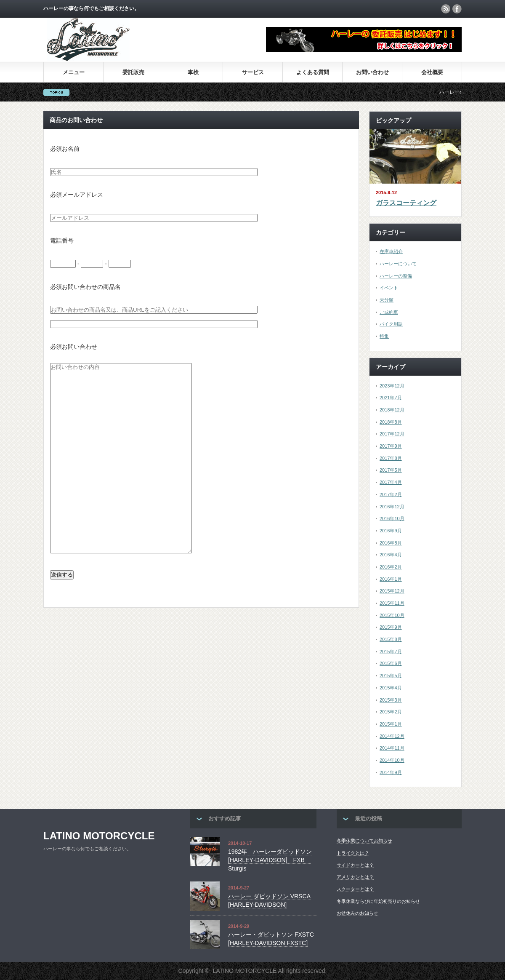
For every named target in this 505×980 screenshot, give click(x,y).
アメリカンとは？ (355, 877)
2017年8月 (391, 458)
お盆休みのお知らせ (357, 913)
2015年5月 (391, 676)
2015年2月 (391, 712)
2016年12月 (392, 507)
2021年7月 (391, 398)
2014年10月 (392, 760)
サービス (253, 72)
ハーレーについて (398, 264)
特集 (384, 336)
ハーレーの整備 (396, 276)
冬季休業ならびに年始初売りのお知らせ (378, 901)
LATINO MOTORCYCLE (99, 836)
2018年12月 (392, 410)
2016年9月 (391, 531)
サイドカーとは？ (355, 865)
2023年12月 (392, 386)
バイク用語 (391, 324)
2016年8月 (391, 543)
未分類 (387, 300)
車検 (193, 72)
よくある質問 (313, 72)
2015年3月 (391, 700)
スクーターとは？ (355, 889)
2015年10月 (392, 615)
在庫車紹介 (391, 251)
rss (446, 9)
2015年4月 (391, 688)
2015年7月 (391, 652)
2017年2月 (391, 494)
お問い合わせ (372, 72)
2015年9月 (391, 627)
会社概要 (432, 72)
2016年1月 (391, 579)
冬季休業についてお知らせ (364, 841)
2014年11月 (392, 748)
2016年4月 (391, 555)
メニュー (74, 72)
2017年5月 (391, 470)
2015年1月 (391, 724)
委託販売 (133, 72)
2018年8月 (391, 422)
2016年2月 (391, 567)
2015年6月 (391, 663)
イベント (389, 288)
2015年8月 (391, 639)
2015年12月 (392, 591)
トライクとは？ (353, 853)
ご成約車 (389, 312)
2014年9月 (391, 772)
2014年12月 (392, 736)
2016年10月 (392, 518)
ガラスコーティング (406, 203)
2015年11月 (392, 603)
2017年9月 (391, 446)
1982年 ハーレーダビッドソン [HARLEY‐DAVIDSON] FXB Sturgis (270, 860)
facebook (457, 9)
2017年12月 (392, 434)
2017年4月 (391, 482)
